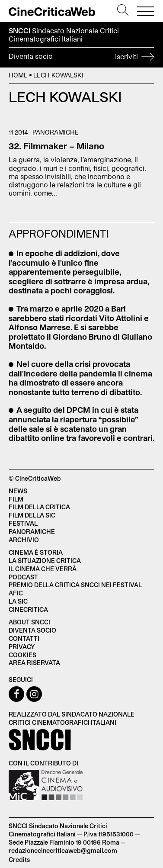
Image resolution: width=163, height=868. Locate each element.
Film (16, 499)
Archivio (24, 540)
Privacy (22, 647)
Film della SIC (32, 515)
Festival (23, 523)
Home (18, 75)
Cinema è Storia (36, 552)
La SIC (18, 601)
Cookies (22, 655)
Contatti (24, 638)
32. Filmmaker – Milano (56, 146)
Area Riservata (34, 663)
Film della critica (39, 507)
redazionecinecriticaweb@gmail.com (63, 850)
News (18, 491)
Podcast (23, 577)
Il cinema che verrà (43, 569)
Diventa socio (81, 58)
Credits (19, 860)
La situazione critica (45, 561)
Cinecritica (28, 609)
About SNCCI (29, 622)
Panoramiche (56, 132)
